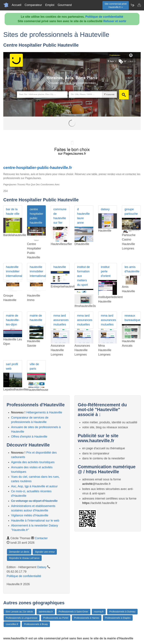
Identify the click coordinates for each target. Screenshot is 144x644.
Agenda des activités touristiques (33, 462)
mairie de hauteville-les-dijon (13, 320)
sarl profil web (12, 366)
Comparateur (33, 5)
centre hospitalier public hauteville (36, 216)
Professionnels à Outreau (122, 612)
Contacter (41, 538)
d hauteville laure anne (83, 216)
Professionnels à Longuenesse (22, 618)
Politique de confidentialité (104, 17)
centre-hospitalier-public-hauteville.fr (38, 168)
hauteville (60, 267)
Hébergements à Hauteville (44, 412)
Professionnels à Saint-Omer (73, 612)
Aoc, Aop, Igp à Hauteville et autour (34, 486)
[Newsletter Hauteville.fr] (132, 5)
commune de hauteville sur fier (60, 216)
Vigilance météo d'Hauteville (30, 515)
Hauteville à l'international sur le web (35, 521)
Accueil (17, 5)
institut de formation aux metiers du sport (83, 276)
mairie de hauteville (36, 318)
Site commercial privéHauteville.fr (116, 5)
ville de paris (34, 366)
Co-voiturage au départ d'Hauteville (34, 501)
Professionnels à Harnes (87, 618)
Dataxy (42, 567)
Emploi (50, 5)
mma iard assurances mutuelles (61, 320)
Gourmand (65, 5)
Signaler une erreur (45, 552)
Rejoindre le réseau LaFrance (24, 558)
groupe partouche (131, 211)
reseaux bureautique (132, 318)
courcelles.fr (12, 624)
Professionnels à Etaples (118, 618)
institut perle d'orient (106, 271)
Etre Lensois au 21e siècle (19, 612)
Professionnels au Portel (56, 618)
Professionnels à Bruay (36, 624)
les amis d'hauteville (132, 269)
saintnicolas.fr (46, 612)
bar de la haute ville (13, 211)
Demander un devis (19, 552)
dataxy (105, 209)
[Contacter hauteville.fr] (139, 5)
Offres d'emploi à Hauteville (29, 437)
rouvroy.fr (99, 612)
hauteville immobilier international (14, 271)
